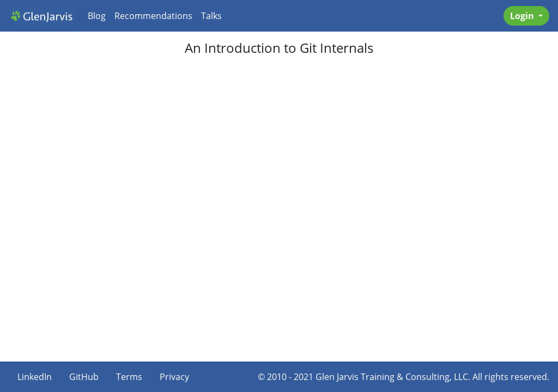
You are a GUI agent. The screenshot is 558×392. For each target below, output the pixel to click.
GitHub (84, 377)
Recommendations (153, 16)
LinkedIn (35, 377)
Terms (129, 377)
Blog (97, 16)
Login (523, 16)
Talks (211, 16)
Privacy (174, 377)
